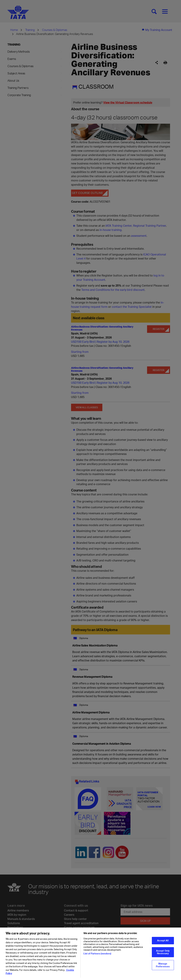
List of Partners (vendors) (97, 956)
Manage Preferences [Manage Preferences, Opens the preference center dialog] (163, 967)
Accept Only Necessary (163, 954)
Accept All (163, 943)
